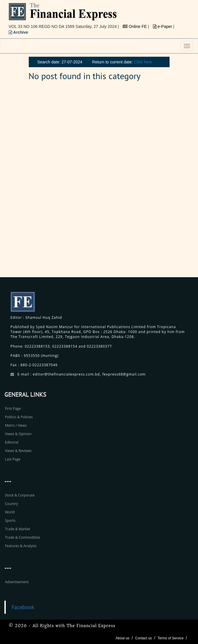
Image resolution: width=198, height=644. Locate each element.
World (10, 512)
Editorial (12, 442)
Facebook (23, 607)
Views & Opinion (18, 434)
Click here (143, 62)
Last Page (13, 459)
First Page (13, 409)
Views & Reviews (18, 451)
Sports (10, 521)
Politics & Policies (19, 417)
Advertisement (17, 582)
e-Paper (163, 26)
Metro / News (16, 425)
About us (122, 638)
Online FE (135, 26)
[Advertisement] (154, 182)
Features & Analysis (21, 546)
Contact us (143, 638)
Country (11, 504)
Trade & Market (18, 529)
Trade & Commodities (23, 537)
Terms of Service (171, 638)
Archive (18, 32)
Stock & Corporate (20, 495)
